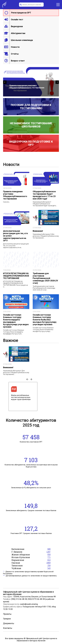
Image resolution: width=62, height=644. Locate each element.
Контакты (8, 628)
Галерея (7, 619)
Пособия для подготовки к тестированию (31, 107)
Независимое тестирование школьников (31, 125)
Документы (9, 623)
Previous (7, 397)
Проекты (7, 614)
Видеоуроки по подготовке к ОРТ (31, 143)
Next (55, 397)
